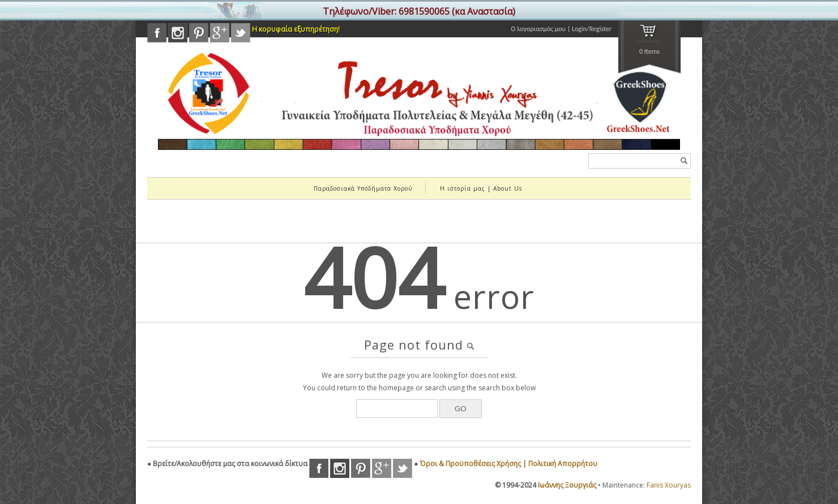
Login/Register (592, 29)
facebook (157, 33)
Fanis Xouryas (669, 485)
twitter (241, 33)
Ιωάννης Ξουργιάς (567, 485)
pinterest (199, 33)
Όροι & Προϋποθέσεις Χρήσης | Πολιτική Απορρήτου (509, 464)
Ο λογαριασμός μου (538, 29)
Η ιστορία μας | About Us (481, 188)
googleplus (220, 33)
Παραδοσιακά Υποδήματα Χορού (363, 188)
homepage (396, 388)
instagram (178, 33)
